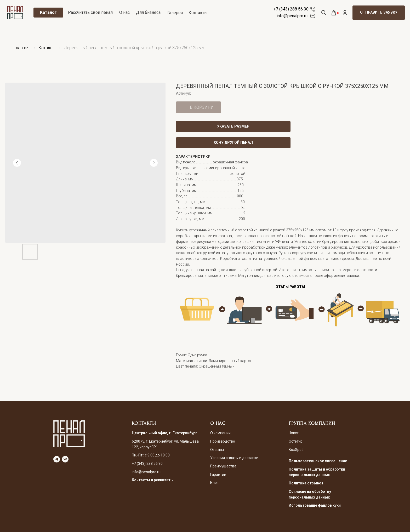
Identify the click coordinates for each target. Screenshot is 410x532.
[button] (379, 13)
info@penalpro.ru (292, 16)
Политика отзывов (306, 483)
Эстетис (296, 441)
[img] (313, 9)
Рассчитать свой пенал (90, 12)
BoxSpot (296, 450)
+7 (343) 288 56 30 (291, 9)
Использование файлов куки (315, 505)
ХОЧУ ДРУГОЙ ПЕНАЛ (233, 142)
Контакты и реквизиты (153, 480)
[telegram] (57, 459)
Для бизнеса (148, 12)
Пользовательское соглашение (318, 461)
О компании (220, 433)
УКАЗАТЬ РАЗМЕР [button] (233, 126)
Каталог (47, 48)
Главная (22, 48)
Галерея (175, 13)
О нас (124, 12)
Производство (223, 441)
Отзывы (217, 450)
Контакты (198, 13)
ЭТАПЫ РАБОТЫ (290, 287)
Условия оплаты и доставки (234, 458)
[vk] (65, 459)
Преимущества (223, 466)
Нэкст (294, 433)
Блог (214, 483)
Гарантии (218, 474)
